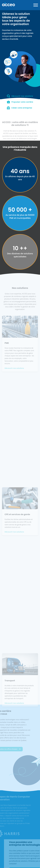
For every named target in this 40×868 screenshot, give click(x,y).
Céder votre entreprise (20, 108)
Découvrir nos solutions (20, 96)
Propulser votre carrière (20, 102)
